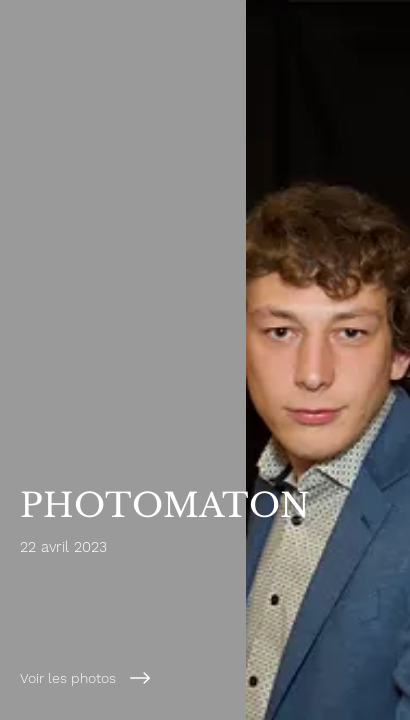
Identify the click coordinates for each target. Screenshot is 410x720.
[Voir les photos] (165, 678)
